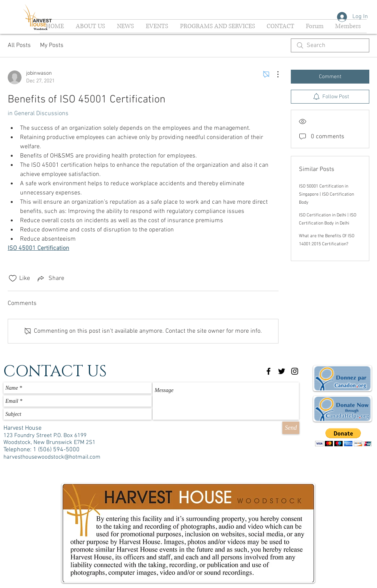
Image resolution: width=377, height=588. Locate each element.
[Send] (291, 428)
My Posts (52, 45)
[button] (343, 437)
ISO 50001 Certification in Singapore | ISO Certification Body (326, 194)
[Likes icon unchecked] (13, 278)
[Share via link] (50, 278)
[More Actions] (274, 74)
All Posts (19, 45)
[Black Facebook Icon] (269, 371)
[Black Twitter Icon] (282, 371)
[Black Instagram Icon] (295, 371)
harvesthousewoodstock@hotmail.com (52, 457)
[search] (330, 45)
